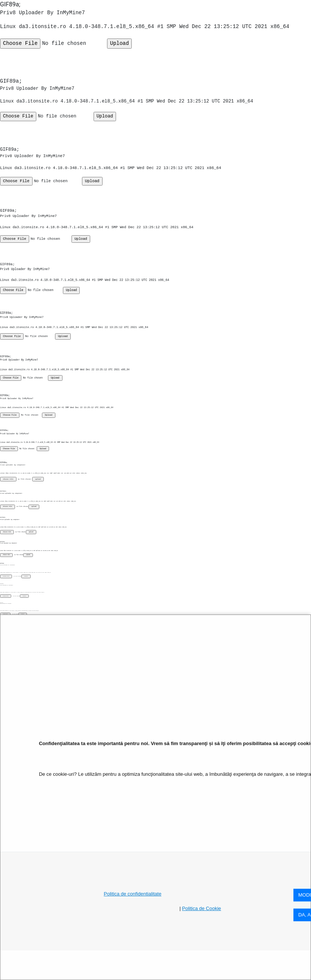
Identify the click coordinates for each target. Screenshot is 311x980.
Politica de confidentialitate (132, 894)
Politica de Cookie (202, 908)
